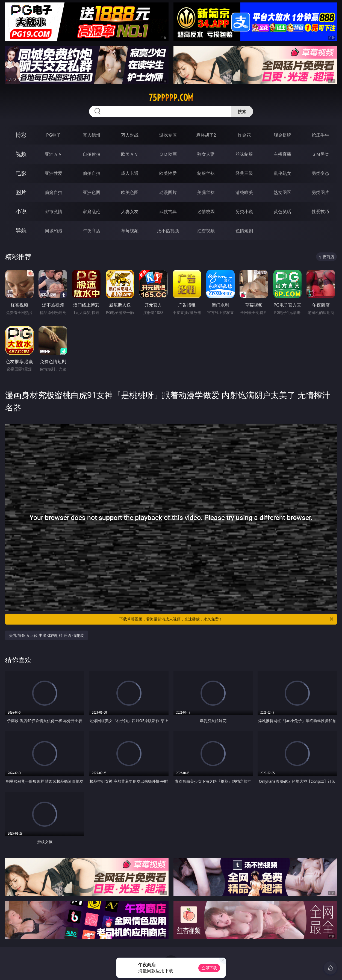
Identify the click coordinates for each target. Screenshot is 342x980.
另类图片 (320, 192)
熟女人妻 (206, 154)
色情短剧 (244, 231)
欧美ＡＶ (130, 154)
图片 (21, 192)
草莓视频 (130, 231)
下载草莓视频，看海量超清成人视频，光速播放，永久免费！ (227, 619)
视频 (21, 154)
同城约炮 (54, 231)
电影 (21, 173)
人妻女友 (130, 211)
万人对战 (130, 135)
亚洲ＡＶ (54, 154)
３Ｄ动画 (168, 154)
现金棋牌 (282, 135)
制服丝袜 (206, 173)
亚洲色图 (92, 192)
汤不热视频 (168, 231)
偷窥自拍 (54, 192)
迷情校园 (206, 211)
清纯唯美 (244, 192)
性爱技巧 (320, 211)
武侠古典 (168, 211)
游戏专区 (168, 135)
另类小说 (244, 211)
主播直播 (282, 154)
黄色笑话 (282, 211)
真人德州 (92, 135)
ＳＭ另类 (320, 154)
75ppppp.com (171, 98)
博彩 (21, 135)
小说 (21, 211)
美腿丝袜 (206, 192)
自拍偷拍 (92, 154)
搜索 (242, 111)
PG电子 (53, 135)
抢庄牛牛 (320, 135)
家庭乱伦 (92, 211)
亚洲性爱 (54, 173)
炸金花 (244, 135)
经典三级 (244, 173)
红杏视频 (206, 231)
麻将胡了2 (206, 135)
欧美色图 (130, 192)
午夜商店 (92, 231)
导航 (21, 230)
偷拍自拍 (92, 173)
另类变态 (320, 173)
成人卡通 (130, 173)
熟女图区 (282, 192)
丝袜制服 (244, 154)
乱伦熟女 (282, 173)
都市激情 (54, 211)
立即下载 (209, 968)
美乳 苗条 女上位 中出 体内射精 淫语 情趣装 (46, 635)
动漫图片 (168, 192)
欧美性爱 (168, 173)
